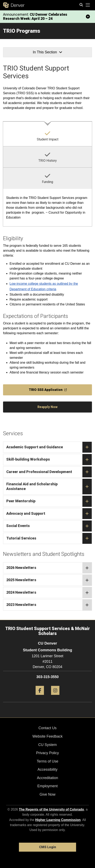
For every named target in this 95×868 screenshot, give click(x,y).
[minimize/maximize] (88, 17)
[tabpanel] (47, 208)
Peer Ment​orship (49, 501)
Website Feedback (47, 736)
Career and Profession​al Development (49, 472)
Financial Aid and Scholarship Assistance (49, 487)
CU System (47, 745)
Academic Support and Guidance (49, 447)
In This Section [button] (47, 52)
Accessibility (47, 769)
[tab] (47, 134)
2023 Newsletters (49, 605)
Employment (47, 786)
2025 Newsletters (49, 580)
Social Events (49, 526)
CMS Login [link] (47, 847)
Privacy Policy (47, 753)
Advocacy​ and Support (49, 514)
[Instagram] (55, 696)
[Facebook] (40, 696)
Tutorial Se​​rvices (49, 538)
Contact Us (47, 728)
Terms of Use (47, 761)
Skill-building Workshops (49, 460)
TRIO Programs (22, 31)
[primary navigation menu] (88, 5)
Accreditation (47, 778)
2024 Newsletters (49, 593)
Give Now (47, 794)
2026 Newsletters (49, 568)
